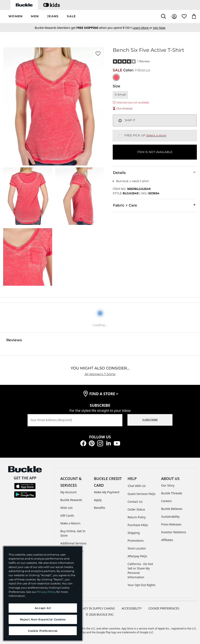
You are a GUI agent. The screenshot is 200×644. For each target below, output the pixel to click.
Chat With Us (137, 486)
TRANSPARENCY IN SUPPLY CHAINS (90, 608)
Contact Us (135, 502)
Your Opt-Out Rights (141, 585)
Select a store (156, 135)
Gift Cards (67, 515)
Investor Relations (174, 532)
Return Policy (136, 517)
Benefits (100, 508)
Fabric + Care (155, 205)
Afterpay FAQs (137, 556)
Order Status (136, 509)
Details (155, 172)
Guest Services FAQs (141, 494)
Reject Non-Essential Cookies (43, 619)
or (143, 28)
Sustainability (170, 517)
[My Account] (174, 17)
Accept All (43, 608)
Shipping (134, 533)
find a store (104, 394)
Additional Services (73, 543)
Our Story (168, 485)
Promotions (136, 541)
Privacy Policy (46, 592)
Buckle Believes (172, 509)
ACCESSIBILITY (132, 608)
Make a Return (70, 523)
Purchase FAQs (138, 525)
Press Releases (171, 524)
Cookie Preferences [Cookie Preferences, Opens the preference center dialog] (43, 631)
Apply (98, 500)
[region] (43, 593)
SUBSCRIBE (150, 420)
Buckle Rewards (71, 500)
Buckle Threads (172, 493)
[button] (15, 17)
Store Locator (137, 548)
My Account (68, 492)
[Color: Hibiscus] (116, 77)
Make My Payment (107, 492)
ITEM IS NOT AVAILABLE (155, 152)
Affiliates (167, 540)
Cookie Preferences (164, 608)
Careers (166, 501)
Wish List (66, 508)
